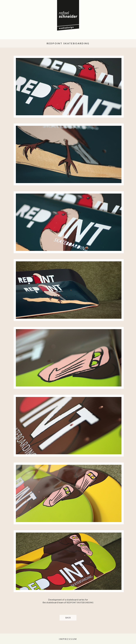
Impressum (68, 639)
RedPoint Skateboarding (80, 603)
